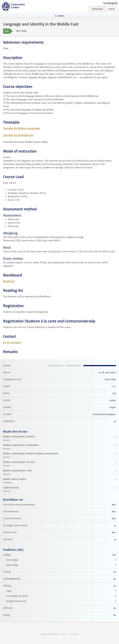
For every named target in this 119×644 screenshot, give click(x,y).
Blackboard (9, 281)
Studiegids (110, 3)
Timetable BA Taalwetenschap (18, 135)
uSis (46, 312)
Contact (75, 634)
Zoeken (61, 16)
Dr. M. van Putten (12, 342)
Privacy (64, 634)
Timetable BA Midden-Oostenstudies (22, 128)
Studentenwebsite (49, 634)
